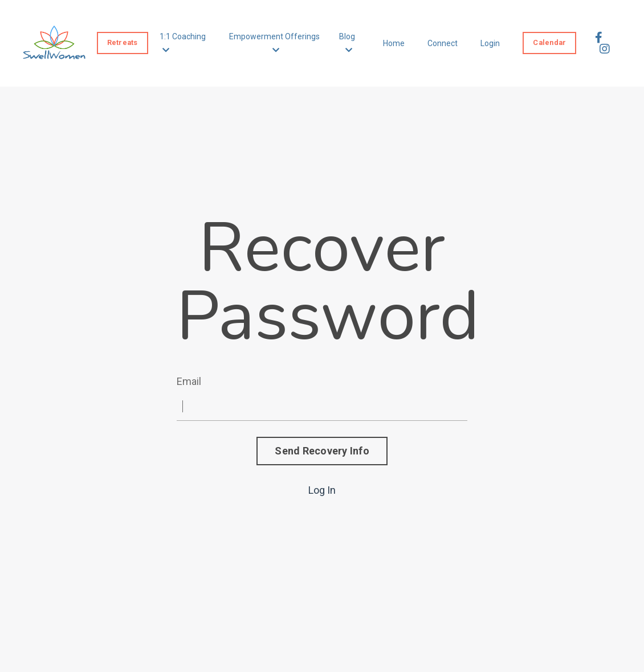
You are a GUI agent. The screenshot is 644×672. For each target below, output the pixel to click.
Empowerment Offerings (274, 43)
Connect (443, 43)
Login (490, 43)
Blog (347, 43)
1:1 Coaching (183, 43)
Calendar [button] (549, 42)
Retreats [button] (123, 42)
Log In (322, 490)
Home (394, 43)
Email (189, 381)
